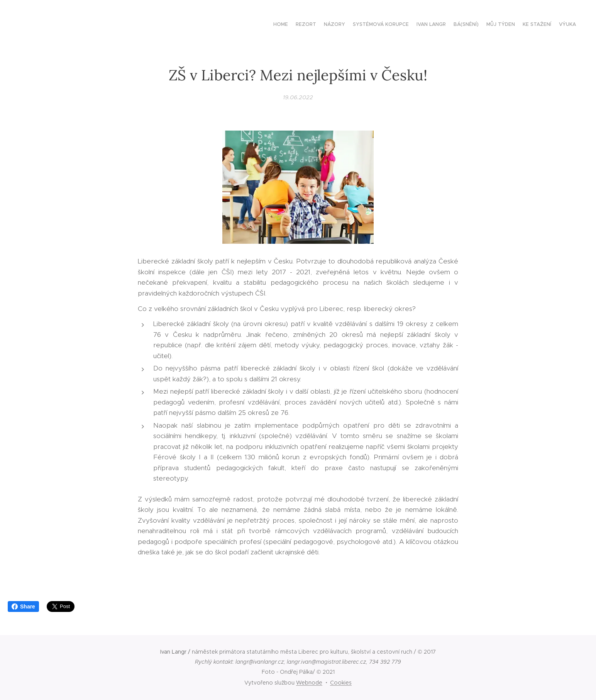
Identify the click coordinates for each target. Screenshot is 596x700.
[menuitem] (515, 25)
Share (23, 607)
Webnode (309, 683)
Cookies (341, 683)
